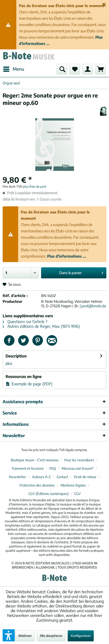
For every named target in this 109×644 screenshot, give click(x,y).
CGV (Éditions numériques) (48, 494)
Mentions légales (73, 485)
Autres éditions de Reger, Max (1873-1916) (41, 326)
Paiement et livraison (28, 468)
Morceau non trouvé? (78, 468)
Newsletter (18, 477)
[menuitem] (13, 69)
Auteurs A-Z (41, 477)
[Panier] (101, 69)
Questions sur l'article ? (25, 321)
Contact (62, 477)
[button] (9, 635)
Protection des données (37, 485)
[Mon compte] (88, 69)
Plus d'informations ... (67, 256)
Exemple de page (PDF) (29, 384)
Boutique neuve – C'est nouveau (35, 460)
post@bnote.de (94, 306)
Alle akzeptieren (51, 636)
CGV (78, 494)
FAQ (53, 468)
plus (9, 363)
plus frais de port (35, 186)
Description (16, 356)
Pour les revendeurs (79, 460)
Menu (14, 68)
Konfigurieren (81, 636)
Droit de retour (85, 477)
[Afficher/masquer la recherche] (62, 69)
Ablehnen (25, 636)
